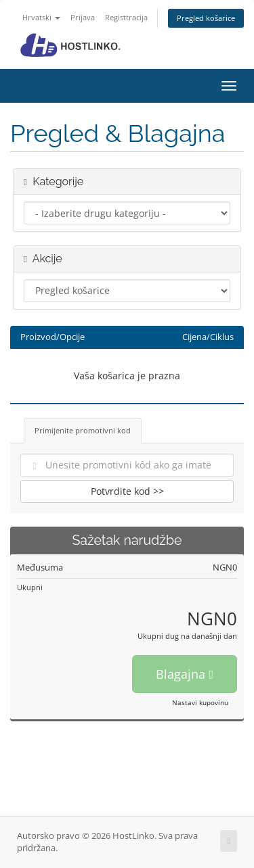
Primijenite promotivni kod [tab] (83, 430)
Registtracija (126, 17)
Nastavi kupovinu (200, 702)
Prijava (83, 17)
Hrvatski (41, 17)
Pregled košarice (206, 18)
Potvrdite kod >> (127, 491)
